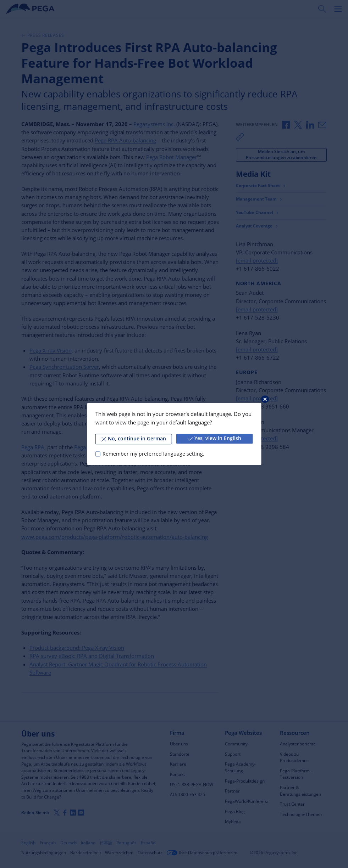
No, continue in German (134, 439)
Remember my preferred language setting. (153, 454)
